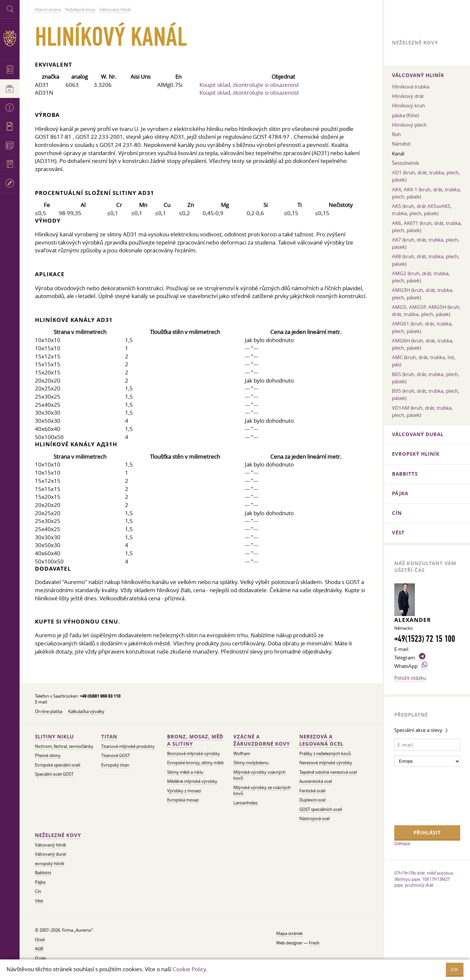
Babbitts (43, 873)
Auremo (10, 38)
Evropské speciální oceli (58, 765)
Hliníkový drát (408, 96)
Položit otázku (410, 678)
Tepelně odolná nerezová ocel (328, 772)
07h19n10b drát (410, 873)
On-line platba (49, 711)
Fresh (314, 943)
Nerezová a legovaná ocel (321, 740)
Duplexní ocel (312, 800)
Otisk (40, 940)
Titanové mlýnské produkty (128, 746)
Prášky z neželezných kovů (325, 754)
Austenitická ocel (316, 781)
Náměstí (401, 144)
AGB (39, 949)
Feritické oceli (312, 791)
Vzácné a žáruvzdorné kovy (262, 740)
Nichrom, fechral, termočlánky (64, 746)
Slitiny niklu (54, 737)
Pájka (40, 882)
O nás (40, 958)
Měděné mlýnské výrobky (192, 781)
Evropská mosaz (183, 800)
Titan (109, 737)
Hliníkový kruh (408, 105)
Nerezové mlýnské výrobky (326, 763)
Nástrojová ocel (314, 819)
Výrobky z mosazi (184, 791)
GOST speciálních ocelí (321, 809)
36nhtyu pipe (407, 879)
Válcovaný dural (50, 854)
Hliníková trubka (411, 87)
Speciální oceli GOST (54, 774)
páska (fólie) (405, 115)
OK (455, 969)
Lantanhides (245, 803)
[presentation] (421, 795)
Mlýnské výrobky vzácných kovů (259, 775)
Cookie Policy (189, 969)
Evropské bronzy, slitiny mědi (195, 763)
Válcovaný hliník (51, 845)
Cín (38, 891)
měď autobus (440, 873)
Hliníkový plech (409, 125)
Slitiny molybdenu (251, 763)
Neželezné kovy (58, 835)
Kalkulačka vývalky (86, 711)
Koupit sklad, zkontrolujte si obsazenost (249, 85)
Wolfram (242, 754)
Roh (396, 134)
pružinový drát (419, 885)
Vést (39, 901)
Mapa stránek (290, 933)
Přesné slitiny (48, 756)
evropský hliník (50, 864)
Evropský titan (115, 765)
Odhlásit (402, 844)
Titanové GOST (116, 756)
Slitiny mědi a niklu (185, 772)
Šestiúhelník (406, 163)
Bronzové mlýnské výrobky (194, 754)
